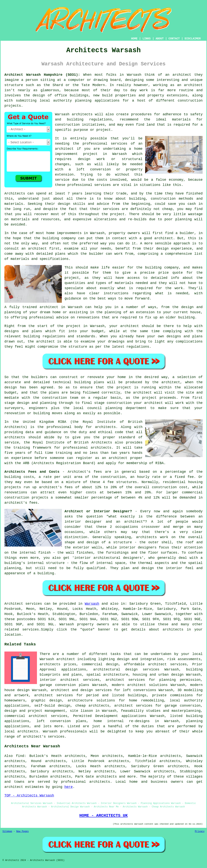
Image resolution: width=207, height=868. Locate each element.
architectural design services (126, 670)
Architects (15, 194)
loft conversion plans (61, 721)
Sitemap (7, 831)
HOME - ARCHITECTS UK (103, 815)
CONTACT (174, 39)
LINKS (146, 39)
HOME (134, 39)
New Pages (22, 831)
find (20, 756)
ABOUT (160, 39)
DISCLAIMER (193, 39)
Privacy (200, 831)
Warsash (92, 604)
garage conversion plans (64, 685)
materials (124, 283)
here (68, 787)
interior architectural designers (108, 558)
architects (82, 114)
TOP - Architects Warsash (29, 796)
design (11, 387)
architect (182, 75)
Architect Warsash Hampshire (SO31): (42, 75)
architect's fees (21, 503)
